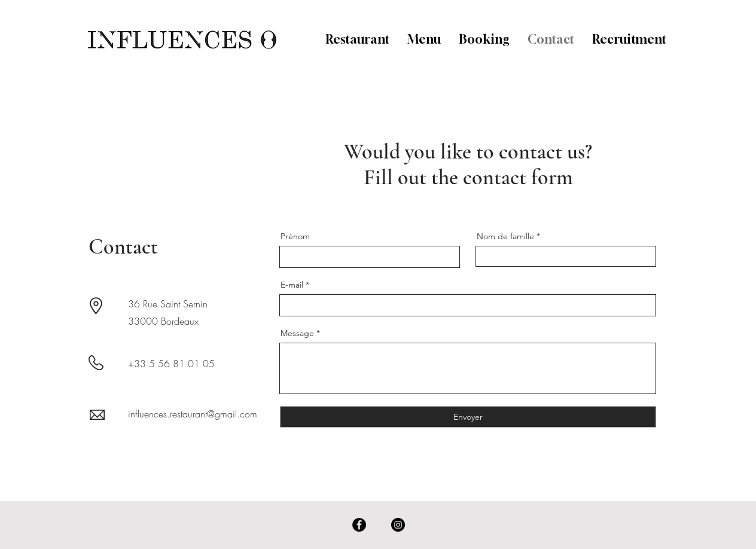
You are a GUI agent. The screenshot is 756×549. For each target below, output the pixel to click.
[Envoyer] (468, 417)
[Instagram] (398, 525)
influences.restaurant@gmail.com (193, 414)
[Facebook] (359, 525)
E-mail (292, 285)
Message (297, 333)
